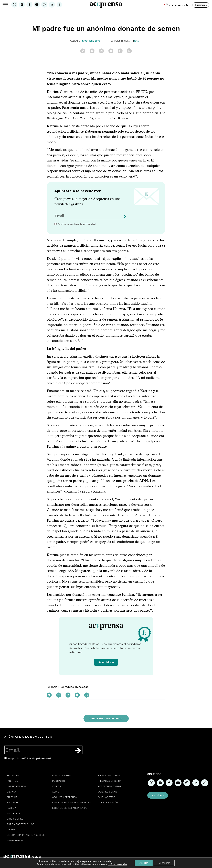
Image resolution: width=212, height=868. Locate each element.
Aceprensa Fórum (109, 786)
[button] (187, 5)
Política (12, 781)
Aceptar (143, 863)
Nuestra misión (108, 802)
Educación (13, 813)
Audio (56, 792)
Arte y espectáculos (20, 824)
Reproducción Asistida (74, 687)
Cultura (12, 797)
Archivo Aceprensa (65, 797)
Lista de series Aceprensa (69, 808)
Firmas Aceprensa (110, 781)
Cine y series (15, 819)
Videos (56, 786)
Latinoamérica (16, 786)
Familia (11, 808)
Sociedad (13, 775)
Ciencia (53, 687)
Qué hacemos (107, 797)
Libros (11, 829)
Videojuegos (15, 840)
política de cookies (117, 864)
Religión (12, 802)
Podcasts (59, 781)
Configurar (165, 863)
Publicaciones (61, 775)
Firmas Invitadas (109, 775)
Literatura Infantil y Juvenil (26, 835)
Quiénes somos (108, 792)
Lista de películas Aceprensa (72, 802)
